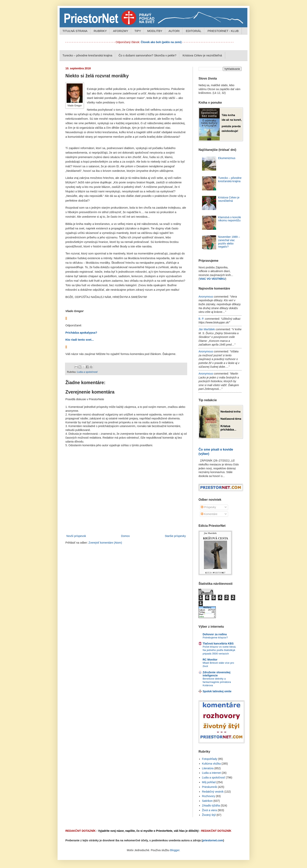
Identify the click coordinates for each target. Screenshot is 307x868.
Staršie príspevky (175, 536)
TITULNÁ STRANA (75, 31)
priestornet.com (213, 840)
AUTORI (174, 31)
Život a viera (209, 810)
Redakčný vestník (213, 792)
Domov (125, 536)
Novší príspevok (76, 536)
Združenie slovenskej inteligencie (217, 674)
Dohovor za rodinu (215, 634)
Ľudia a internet (212, 773)
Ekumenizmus (227, 158)
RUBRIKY (100, 31)
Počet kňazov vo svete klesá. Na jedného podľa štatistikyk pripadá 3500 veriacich (219, 650)
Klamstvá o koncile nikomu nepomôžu (230, 219)
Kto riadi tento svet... (80, 340)
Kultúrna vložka (211, 764)
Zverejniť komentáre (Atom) (105, 543)
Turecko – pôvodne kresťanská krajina (87, 55)
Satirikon (207, 801)
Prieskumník (210, 787)
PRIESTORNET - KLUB (223, 31)
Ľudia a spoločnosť (87, 372)
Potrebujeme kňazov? (215, 638)
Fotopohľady (210, 759)
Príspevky (208, 507)
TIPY (138, 31)
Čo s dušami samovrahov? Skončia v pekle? (147, 55)
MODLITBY (155, 31)
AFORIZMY (121, 31)
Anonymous (206, 297)
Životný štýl (209, 815)
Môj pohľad (209, 782)
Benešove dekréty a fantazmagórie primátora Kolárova (217, 682)
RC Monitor (210, 660)
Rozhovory (209, 796)
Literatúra (208, 768)
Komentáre (209, 514)
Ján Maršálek (207, 329)
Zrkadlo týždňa (211, 806)
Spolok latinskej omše (217, 691)
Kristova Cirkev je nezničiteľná (202, 55)
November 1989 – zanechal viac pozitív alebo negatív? (229, 242)
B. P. (201, 319)
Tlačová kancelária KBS (218, 644)
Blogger (175, 850)
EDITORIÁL (194, 31)
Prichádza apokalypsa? (81, 333)
